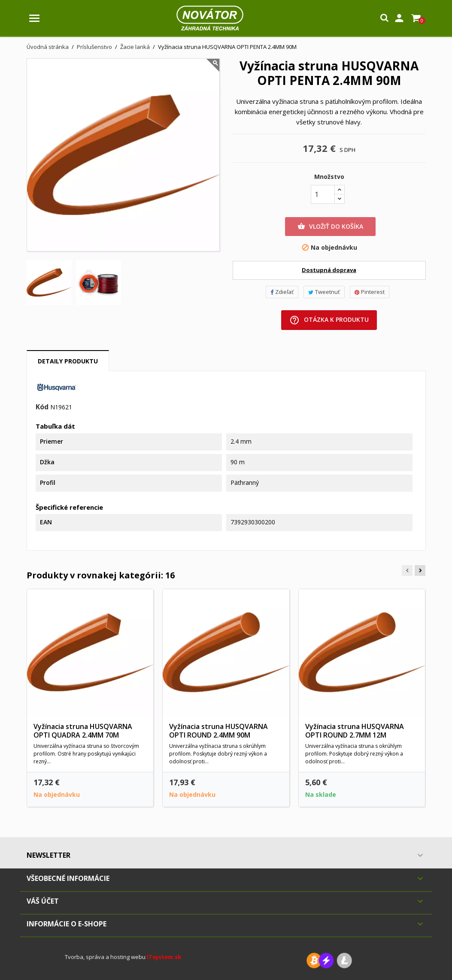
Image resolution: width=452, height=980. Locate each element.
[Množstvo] (323, 194)
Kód (42, 407)
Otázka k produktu (329, 320)
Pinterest (370, 292)
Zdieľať (282, 292)
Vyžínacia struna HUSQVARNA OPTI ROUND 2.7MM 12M (355, 731)
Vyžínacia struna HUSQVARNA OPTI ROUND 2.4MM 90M (218, 731)
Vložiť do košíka (330, 227)
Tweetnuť (324, 292)
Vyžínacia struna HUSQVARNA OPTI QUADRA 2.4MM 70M (83, 731)
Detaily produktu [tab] (68, 361)
